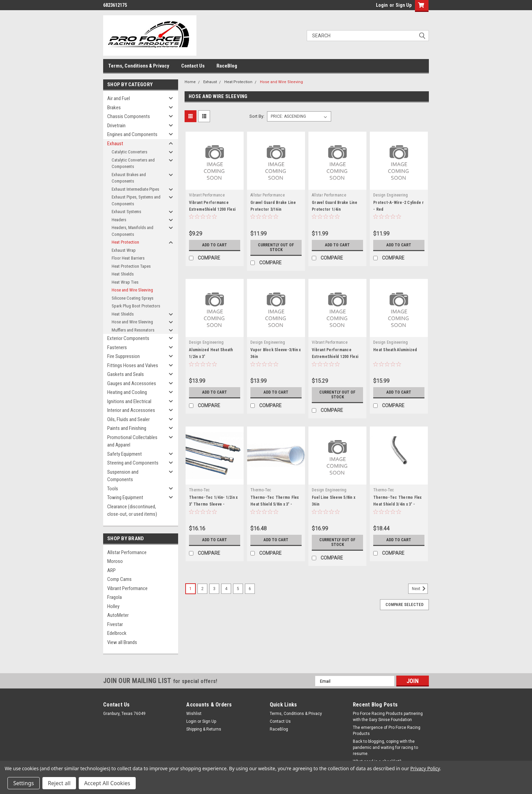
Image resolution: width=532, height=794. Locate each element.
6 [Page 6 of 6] (250, 589)
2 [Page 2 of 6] (202, 589)
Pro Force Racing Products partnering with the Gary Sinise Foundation (388, 717)
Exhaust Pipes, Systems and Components (136, 200)
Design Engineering (391, 195)
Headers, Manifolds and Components (132, 231)
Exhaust (115, 144)
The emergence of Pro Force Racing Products (387, 731)
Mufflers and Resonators (133, 330)
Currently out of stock (276, 247)
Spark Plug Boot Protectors (136, 306)
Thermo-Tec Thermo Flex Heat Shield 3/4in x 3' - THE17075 (397, 504)
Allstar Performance (127, 552)
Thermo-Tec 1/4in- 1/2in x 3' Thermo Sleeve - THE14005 (213, 504)
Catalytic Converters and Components (133, 163)
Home (190, 82)
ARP (111, 570)
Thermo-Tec (199, 490)
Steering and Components (133, 463)
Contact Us (193, 66)
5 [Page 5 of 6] (238, 589)
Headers (119, 220)
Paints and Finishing (127, 428)
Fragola (115, 597)
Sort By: (257, 116)
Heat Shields (123, 274)
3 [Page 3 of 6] (214, 589)
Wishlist (194, 714)
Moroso (115, 561)
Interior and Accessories (131, 410)
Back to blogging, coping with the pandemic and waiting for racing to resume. (385, 748)
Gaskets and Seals (126, 374)
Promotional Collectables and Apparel (132, 441)
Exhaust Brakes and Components (129, 178)
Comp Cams (119, 579)
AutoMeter (118, 615)
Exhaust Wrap (124, 250)
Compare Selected (404, 605)
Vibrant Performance (127, 588)
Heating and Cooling (127, 392)
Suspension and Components (123, 476)
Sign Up (404, 5)
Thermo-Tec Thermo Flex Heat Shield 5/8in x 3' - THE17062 (275, 504)
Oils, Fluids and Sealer (128, 419)
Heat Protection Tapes (131, 266)
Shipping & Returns (204, 729)
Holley (113, 606)
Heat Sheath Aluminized (395, 350)
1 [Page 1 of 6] (191, 589)
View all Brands (122, 642)
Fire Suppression (123, 356)
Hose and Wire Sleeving (132, 290)
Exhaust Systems (126, 212)
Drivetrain (116, 126)
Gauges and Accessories (132, 383)
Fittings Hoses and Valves (133, 365)
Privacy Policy (425, 768)
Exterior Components (128, 338)
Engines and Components (132, 134)
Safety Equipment (125, 454)
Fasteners (117, 347)
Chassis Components (129, 116)
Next (420, 589)
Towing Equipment (125, 497)
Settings (24, 783)
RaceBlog (227, 66)
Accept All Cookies (107, 783)
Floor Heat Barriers (128, 258)
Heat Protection (125, 242)
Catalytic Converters (129, 152)
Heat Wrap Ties (125, 282)
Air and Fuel (119, 98)
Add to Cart (215, 245)
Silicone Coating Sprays (132, 298)
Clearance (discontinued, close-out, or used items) (132, 511)
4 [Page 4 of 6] (226, 589)
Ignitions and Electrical (129, 401)
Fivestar (115, 624)
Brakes (114, 108)
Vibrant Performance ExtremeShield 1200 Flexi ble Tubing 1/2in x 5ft (212, 209)
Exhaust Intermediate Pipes (135, 189)
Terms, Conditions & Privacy (139, 66)
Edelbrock (117, 633)
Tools (113, 489)
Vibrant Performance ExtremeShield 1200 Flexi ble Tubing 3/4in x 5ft (335, 357)
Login (382, 5)
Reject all (59, 783)
